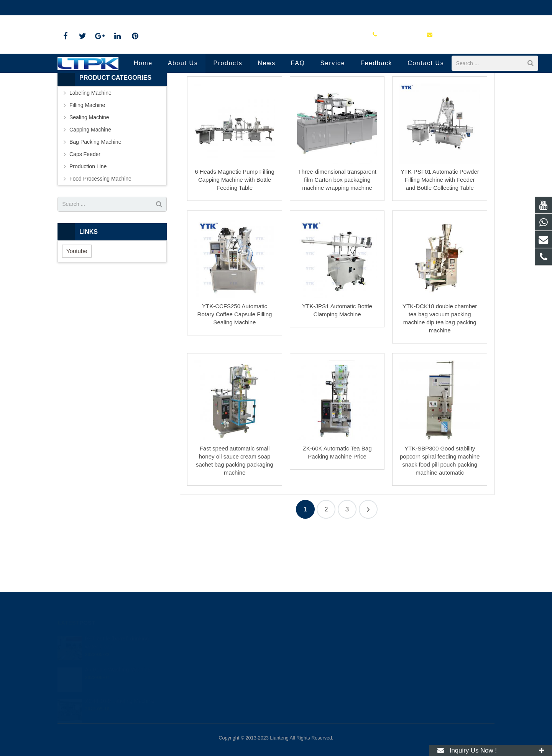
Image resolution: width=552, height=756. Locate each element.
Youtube (77, 309)
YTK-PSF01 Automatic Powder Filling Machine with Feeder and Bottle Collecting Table (440, 238)
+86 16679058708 (85, 8)
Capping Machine (90, 188)
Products (266, 107)
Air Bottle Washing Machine (117, 663)
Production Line (276, 93)
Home (240, 107)
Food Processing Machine (100, 237)
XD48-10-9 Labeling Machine (119, 694)
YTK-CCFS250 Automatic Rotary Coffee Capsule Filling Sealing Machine (235, 372)
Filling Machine (87, 163)
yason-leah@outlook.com (149, 8)
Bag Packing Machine (95, 200)
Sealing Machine (89, 176)
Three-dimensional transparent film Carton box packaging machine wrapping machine (337, 238)
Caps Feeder (85, 212)
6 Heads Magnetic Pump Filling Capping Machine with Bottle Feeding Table (235, 238)
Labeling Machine (90, 151)
